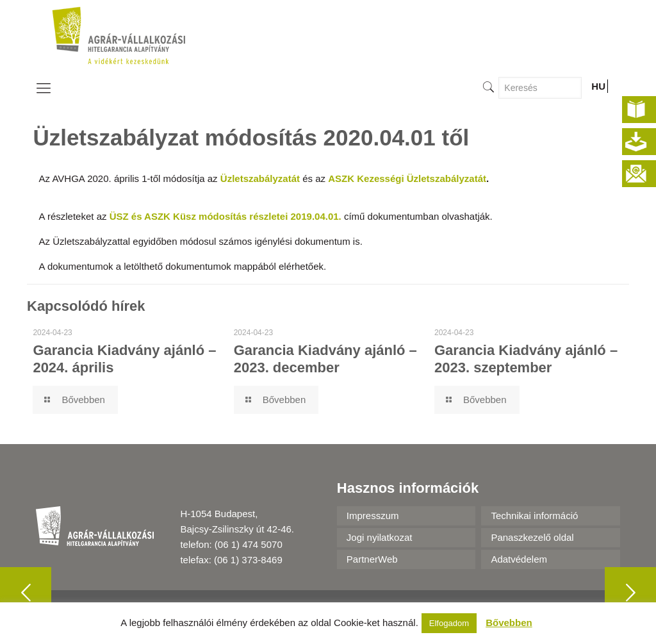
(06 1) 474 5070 (249, 544)
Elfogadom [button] (449, 623)
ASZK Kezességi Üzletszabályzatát (407, 178)
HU (598, 86)
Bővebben (509, 623)
